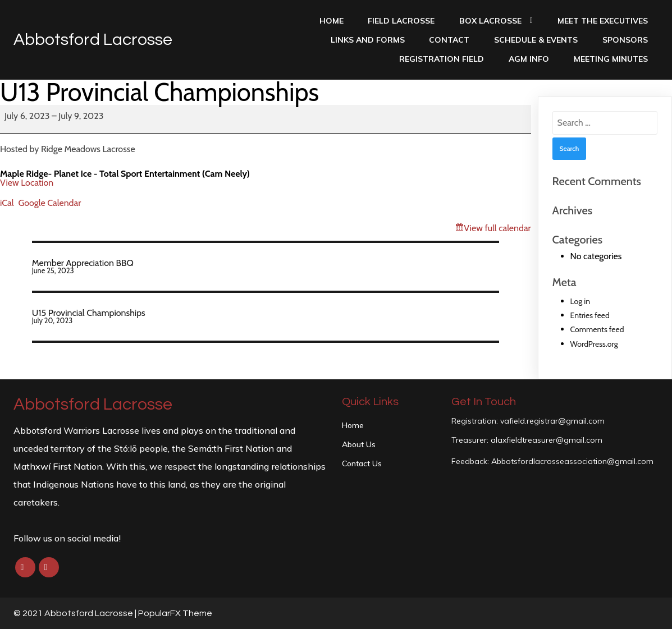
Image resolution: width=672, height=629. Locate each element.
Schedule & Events (536, 40)
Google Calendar (50, 203)
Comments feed (597, 329)
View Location (27, 183)
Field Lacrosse (401, 21)
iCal (7, 203)
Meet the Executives (603, 21)
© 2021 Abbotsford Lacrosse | (76, 613)
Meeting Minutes (611, 59)
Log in (580, 301)
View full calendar (497, 228)
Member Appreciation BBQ (266, 266)
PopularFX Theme (175, 613)
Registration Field (442, 59)
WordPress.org (594, 344)
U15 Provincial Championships (266, 316)
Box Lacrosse (496, 21)
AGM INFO (529, 59)
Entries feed (590, 315)
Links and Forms (368, 40)
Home (332, 21)
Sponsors (625, 40)
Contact (449, 40)
